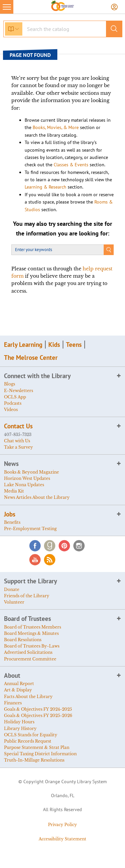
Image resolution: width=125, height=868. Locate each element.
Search (109, 250)
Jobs (10, 514)
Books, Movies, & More (56, 127)
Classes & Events (71, 165)
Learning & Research (45, 187)
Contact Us (18, 426)
